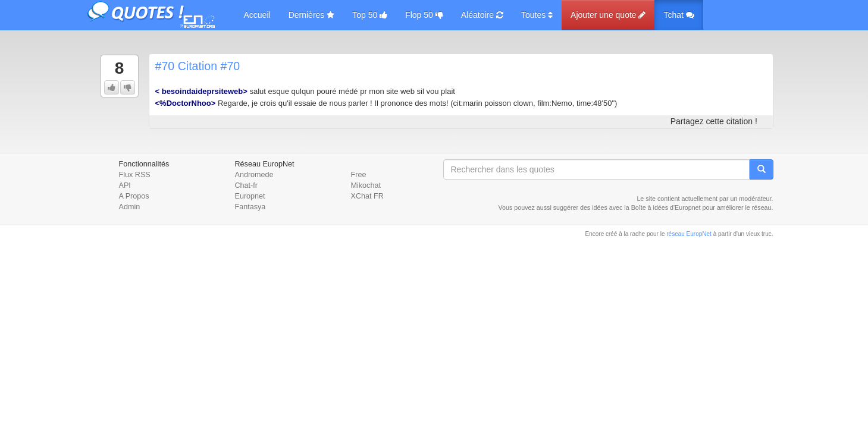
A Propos (134, 196)
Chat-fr (247, 185)
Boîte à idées (650, 207)
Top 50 (370, 15)
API (125, 185)
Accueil (257, 15)
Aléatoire (482, 15)
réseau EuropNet (689, 234)
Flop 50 (424, 15)
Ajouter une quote (608, 15)
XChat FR (367, 196)
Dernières (312, 15)
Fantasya (250, 207)
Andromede (254, 175)
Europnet (250, 196)
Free (359, 175)
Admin (130, 207)
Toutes (537, 15)
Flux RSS (135, 175)
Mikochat (366, 185)
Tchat (679, 15)
